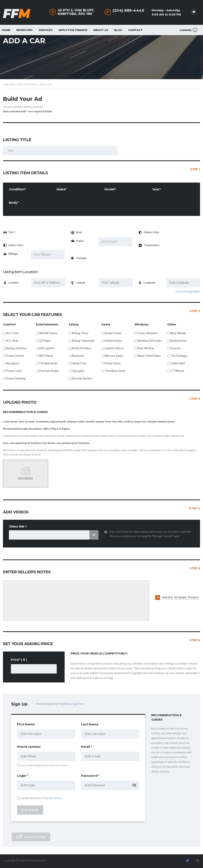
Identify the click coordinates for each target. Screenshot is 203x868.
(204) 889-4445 (128, 11)
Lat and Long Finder (188, 292)
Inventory (24, 30)
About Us (101, 30)
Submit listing (31, 837)
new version (55, 798)
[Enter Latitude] (116, 283)
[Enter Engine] (116, 242)
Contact (135, 30)
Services (46, 30)
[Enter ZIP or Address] (48, 283)
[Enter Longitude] (183, 283)
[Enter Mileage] (48, 255)
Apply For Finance (73, 30)
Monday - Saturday (166, 10)
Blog (118, 30)
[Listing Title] (60, 151)
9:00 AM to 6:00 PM (166, 14)
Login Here (77, 704)
